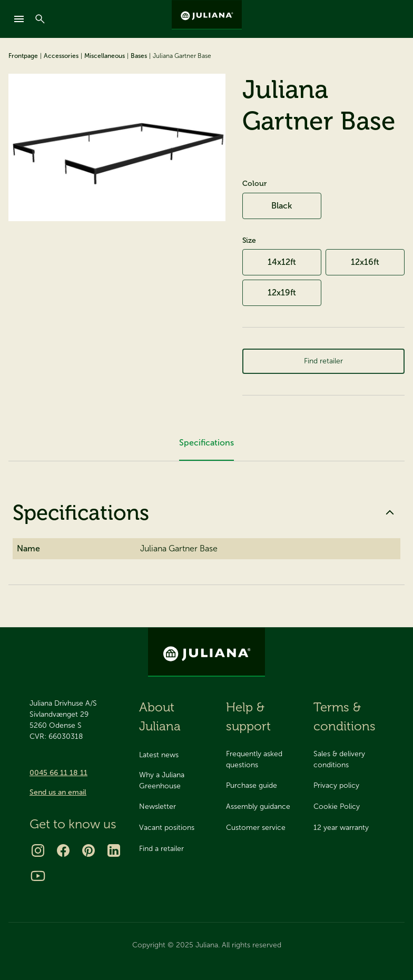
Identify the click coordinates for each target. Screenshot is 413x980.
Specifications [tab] (206, 451)
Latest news (159, 755)
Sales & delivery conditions (339, 759)
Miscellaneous (105, 56)
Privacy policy (336, 785)
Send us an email (58, 792)
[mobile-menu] (19, 19)
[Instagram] (38, 850)
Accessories (61, 56)
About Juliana (160, 716)
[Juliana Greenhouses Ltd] (207, 15)
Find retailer (323, 365)
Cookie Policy (337, 806)
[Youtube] (38, 876)
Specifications (206, 521)
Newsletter (158, 806)
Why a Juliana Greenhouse (162, 780)
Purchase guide (252, 785)
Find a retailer (161, 849)
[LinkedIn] (114, 850)
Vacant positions (167, 828)
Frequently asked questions (254, 759)
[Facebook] (63, 850)
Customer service (256, 828)
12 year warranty (341, 828)
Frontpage (23, 56)
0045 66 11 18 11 (58, 773)
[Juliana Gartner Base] (117, 147)
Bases (139, 56)
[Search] (40, 19)
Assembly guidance (258, 806)
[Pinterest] (88, 850)
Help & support (248, 716)
